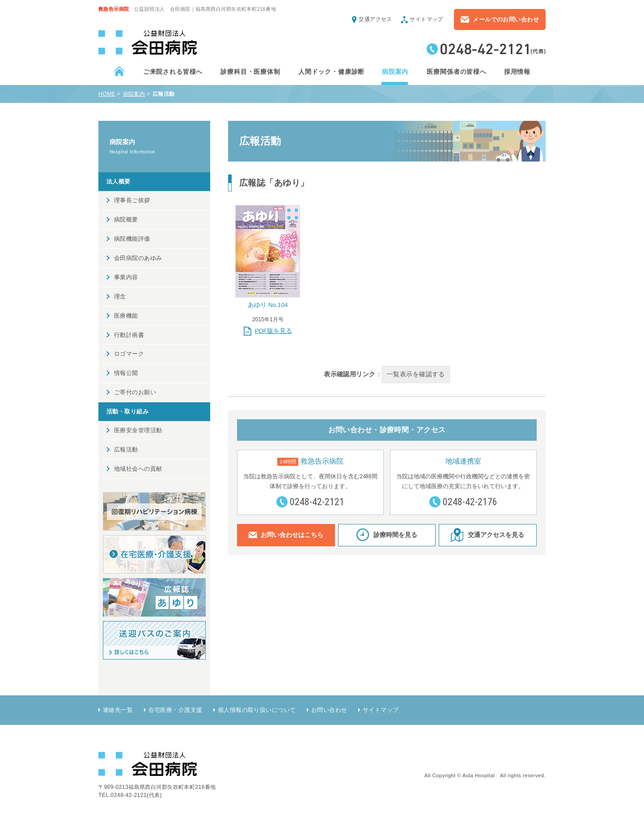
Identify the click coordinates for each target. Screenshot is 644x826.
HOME (107, 94)
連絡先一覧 (118, 710)
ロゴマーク (129, 354)
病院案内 (395, 72)
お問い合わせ (329, 710)
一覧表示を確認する (416, 374)
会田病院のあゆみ (138, 258)
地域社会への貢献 (138, 469)
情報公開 (126, 373)
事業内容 (126, 277)
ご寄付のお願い (135, 392)
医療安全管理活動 (138, 430)
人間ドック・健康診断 (331, 72)
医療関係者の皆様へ (456, 72)
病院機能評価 (132, 239)
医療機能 (126, 316)
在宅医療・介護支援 (176, 710)
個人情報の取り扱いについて (257, 710)
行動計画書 (129, 335)
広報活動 (126, 449)
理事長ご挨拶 (132, 200)
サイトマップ (426, 19)
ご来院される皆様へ (173, 72)
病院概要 (126, 219)
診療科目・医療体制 (250, 72)
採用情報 (517, 72)
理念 (120, 296)
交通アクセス (375, 19)
